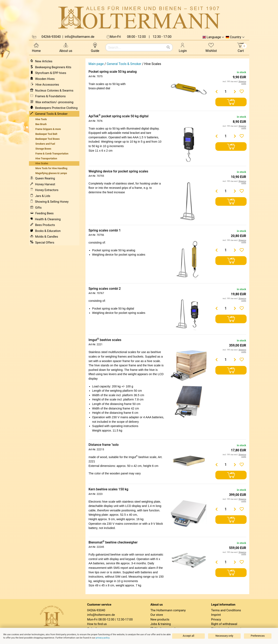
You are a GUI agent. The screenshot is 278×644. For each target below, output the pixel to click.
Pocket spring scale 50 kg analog (113, 72)
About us (66, 47)
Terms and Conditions (226, 610)
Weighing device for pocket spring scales (118, 171)
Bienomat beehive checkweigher (113, 542)
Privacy (216, 619)
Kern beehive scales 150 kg (108, 489)
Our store (157, 615)
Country (236, 37)
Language (214, 37)
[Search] (168, 47)
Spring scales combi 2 (105, 289)
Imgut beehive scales (105, 340)
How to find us (97, 624)
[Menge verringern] (216, 92)
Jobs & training (161, 624)
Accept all (188, 636)
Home (36, 47)
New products (160, 619)
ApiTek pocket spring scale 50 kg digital (119, 116)
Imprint (216, 615)
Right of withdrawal (224, 624)
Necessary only (224, 636)
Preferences (258, 636)
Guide (95, 47)
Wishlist (211, 47)
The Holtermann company (168, 610)
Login (183, 47)
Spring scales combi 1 (105, 230)
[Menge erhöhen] (235, 92)
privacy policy (103, 638)
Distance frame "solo (104, 445)
